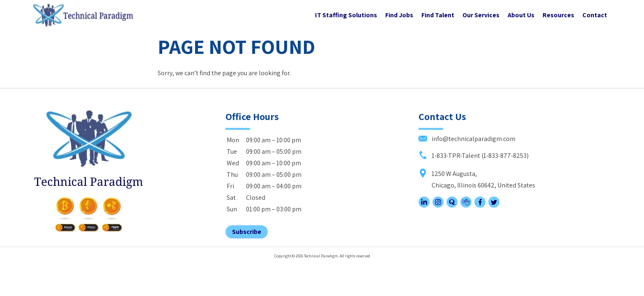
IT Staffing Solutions (346, 15)
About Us (521, 15)
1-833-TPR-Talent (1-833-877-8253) (474, 156)
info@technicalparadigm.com (467, 139)
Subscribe (247, 232)
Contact (595, 15)
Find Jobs (399, 15)
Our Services (481, 15)
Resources (558, 15)
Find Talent (438, 15)
